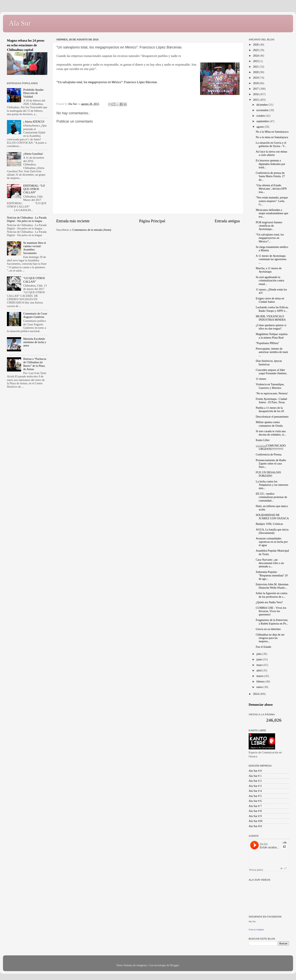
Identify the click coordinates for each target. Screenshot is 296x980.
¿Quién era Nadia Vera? (269, 602)
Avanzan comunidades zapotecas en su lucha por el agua (272, 542)
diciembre (263, 105)
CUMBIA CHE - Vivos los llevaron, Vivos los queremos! (271, 611)
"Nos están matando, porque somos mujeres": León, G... (272, 201)
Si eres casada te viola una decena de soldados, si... (271, 433)
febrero (261, 681)
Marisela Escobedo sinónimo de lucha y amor (35, 342)
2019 (256, 78)
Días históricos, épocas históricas (269, 362)
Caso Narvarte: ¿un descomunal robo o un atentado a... (270, 563)
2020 (256, 72)
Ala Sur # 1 (255, 776)
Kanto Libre (263, 440)
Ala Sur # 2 (255, 781)
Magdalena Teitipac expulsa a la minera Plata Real (272, 336)
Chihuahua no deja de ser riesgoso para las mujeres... (270, 638)
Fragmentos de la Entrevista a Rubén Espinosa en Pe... (272, 622)
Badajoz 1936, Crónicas (269, 524)
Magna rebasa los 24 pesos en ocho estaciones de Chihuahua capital (26, 45)
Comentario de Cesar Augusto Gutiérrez (35, 315)
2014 (256, 694)
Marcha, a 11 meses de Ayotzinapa (269, 270)
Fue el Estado (263, 647)
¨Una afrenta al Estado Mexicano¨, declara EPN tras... (271, 189)
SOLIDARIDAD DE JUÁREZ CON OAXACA (272, 517)
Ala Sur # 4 (255, 791)
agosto (261, 127)
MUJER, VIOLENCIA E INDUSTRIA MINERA (271, 318)
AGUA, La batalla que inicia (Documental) (272, 531)
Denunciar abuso (261, 705)
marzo (260, 676)
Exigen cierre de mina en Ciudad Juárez (270, 300)
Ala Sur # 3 (255, 786)
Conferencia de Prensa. (269, 454)
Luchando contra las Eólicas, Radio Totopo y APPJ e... (272, 309)
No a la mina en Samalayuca (272, 137)
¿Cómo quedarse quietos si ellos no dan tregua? (271, 327)
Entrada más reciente (73, 221)
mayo (260, 665)
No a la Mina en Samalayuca (272, 132)
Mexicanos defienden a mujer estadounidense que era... (272, 213)
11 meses (261, 379)
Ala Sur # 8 (255, 811)
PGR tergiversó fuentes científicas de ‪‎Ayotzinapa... (269, 226)
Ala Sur (20, 23)
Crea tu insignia (256, 930)
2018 (256, 83)
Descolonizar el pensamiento (272, 417)
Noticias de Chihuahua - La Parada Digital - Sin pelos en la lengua (27, 219)
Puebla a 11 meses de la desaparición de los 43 (270, 409)
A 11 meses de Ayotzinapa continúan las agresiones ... (271, 259)
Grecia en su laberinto (268, 629)
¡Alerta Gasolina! (33, 154)
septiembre (263, 121)
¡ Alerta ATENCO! (34, 122)
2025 (256, 50)
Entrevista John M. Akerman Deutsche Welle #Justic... (272, 586)
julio (259, 654)
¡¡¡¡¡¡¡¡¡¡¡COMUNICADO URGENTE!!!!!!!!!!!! (271, 447)
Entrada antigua (227, 221)
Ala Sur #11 (255, 826)
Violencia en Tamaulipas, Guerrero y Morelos (270, 386)
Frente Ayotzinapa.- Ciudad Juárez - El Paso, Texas (271, 401)
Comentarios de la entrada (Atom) (92, 230)
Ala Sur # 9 (255, 816)
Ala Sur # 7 (255, 806)
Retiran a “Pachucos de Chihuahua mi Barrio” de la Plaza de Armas (35, 364)
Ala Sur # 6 (255, 801)
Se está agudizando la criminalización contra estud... (270, 281)
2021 (256, 67)
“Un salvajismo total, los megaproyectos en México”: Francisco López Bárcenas (107, 82)
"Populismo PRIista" (267, 343)
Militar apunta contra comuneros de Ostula (269, 424)
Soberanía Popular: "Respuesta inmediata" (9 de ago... (272, 575)
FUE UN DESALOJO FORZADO (268, 474)
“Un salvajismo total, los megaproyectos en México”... (270, 238)
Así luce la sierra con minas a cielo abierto (271, 153)
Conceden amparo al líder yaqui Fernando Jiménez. (271, 372)
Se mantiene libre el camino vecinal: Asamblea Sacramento (35, 248)
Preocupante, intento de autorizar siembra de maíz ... (272, 352)
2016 (256, 94)
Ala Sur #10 (256, 821)
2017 (256, 89)
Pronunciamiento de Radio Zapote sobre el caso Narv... (271, 464)
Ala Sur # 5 (255, 796)
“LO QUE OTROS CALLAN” (34, 280)
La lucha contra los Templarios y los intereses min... (272, 485)
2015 (256, 100)
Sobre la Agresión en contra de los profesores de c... (272, 595)
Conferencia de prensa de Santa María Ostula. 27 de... (270, 176)
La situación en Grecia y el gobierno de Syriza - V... (271, 144)
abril (259, 670)
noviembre (263, 110)
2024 (256, 56)
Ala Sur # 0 (255, 771)
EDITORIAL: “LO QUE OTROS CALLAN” (34, 189)
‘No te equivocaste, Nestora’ (272, 393)
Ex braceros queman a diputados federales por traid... (270, 164)
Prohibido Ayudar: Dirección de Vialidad (34, 93)
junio (260, 659)
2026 (256, 45)
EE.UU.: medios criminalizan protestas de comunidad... (271, 497)
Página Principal (152, 221)
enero (260, 687)
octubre (261, 116)
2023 (256, 61)
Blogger (174, 965)
